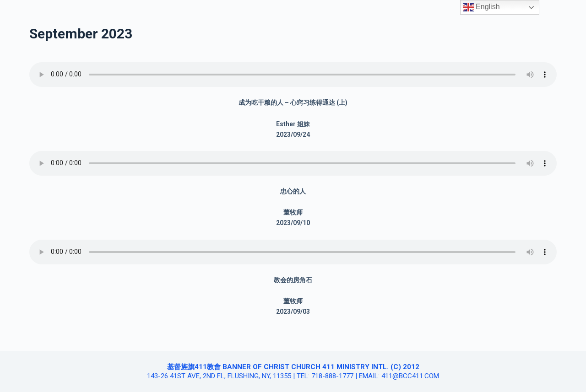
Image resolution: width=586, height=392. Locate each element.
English (481, 7)
